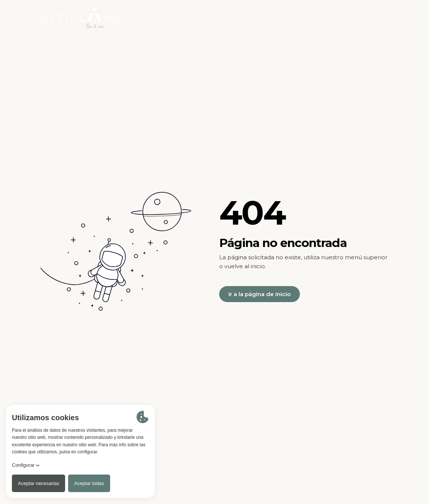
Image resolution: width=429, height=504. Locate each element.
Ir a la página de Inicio (260, 294)
